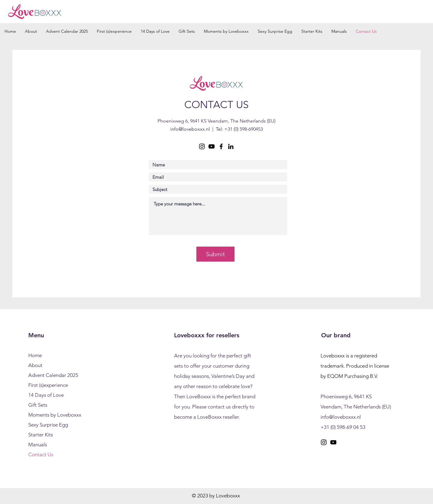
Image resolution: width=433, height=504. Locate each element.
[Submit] (215, 254)
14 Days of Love (46, 395)
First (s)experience (48, 385)
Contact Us (41, 454)
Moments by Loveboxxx (55, 415)
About (35, 365)
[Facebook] (221, 146)
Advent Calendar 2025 (53, 375)
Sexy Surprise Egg (48, 425)
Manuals (38, 445)
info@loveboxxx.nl (190, 129)
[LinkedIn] (231, 146)
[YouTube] (212, 146)
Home (35, 355)
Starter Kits (41, 435)
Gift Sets (38, 405)
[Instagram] (202, 146)
